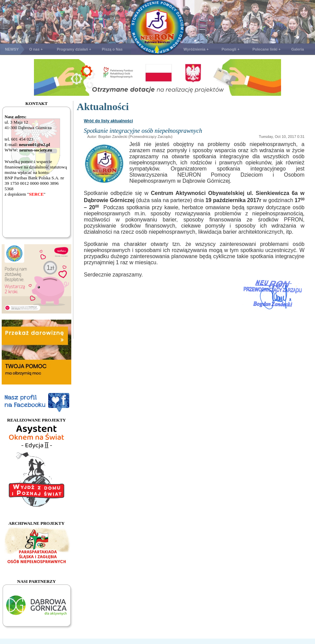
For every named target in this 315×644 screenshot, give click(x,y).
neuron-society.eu (36, 150)
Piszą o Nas (112, 49)
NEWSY (12, 49)
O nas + (36, 49)
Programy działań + (74, 49)
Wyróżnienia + (196, 49)
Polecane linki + (267, 49)
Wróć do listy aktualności (108, 121)
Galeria (298, 49)
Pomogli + (231, 49)
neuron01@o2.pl (35, 145)
